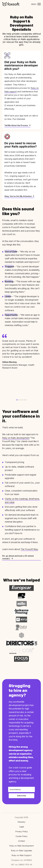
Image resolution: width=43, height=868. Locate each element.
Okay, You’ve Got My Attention (19, 196)
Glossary (21, 822)
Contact (21, 841)
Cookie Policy (21, 836)
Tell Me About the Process (17, 125)
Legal (22, 827)
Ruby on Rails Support (21, 855)
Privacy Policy (22, 831)
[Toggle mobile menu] (35, 4)
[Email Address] (21, 789)
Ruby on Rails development (16, 438)
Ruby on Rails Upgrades (22, 851)
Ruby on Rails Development (21, 846)
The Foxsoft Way (29, 549)
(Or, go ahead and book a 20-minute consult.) (18, 557)
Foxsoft (11, 4)
